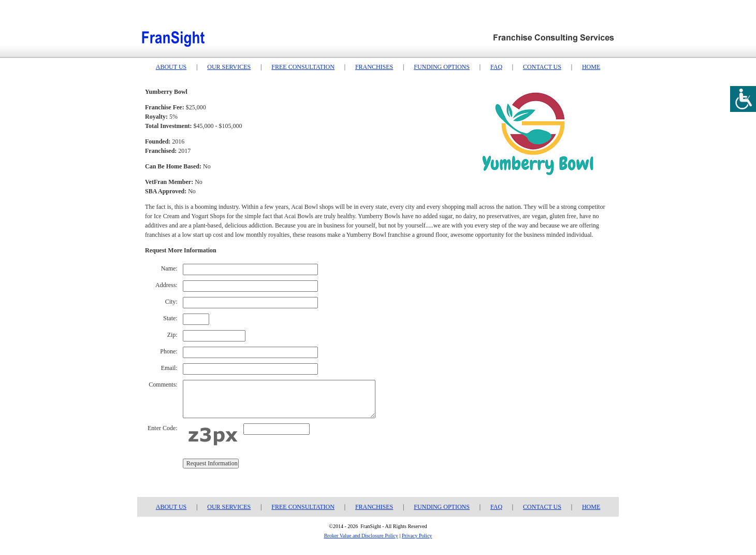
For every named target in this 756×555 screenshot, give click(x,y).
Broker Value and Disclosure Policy (361, 536)
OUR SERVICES (229, 67)
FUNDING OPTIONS (442, 67)
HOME (591, 67)
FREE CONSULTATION (303, 67)
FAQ (496, 67)
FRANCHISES (374, 67)
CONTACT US (542, 67)
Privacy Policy (417, 536)
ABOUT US (171, 67)
